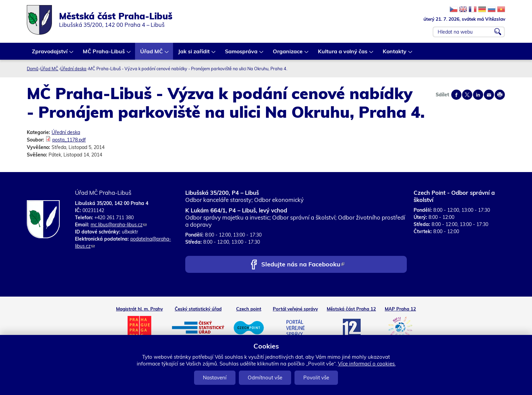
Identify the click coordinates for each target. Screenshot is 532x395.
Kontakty (395, 54)
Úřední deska (73, 69)
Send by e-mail (489, 95)
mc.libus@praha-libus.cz (119, 225)
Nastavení (215, 378)
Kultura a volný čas (343, 54)
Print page (500, 95)
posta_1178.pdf (69, 140)
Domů (33, 69)
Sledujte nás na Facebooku (303, 265)
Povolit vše (316, 378)
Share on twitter (467, 95)
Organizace (288, 54)
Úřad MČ (152, 54)
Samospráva (242, 54)
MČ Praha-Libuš (104, 54)
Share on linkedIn (478, 95)
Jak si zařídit (194, 54)
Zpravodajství (50, 54)
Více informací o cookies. (367, 364)
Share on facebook (456, 95)
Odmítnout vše (265, 378)
